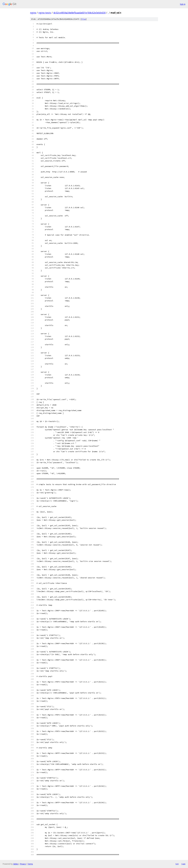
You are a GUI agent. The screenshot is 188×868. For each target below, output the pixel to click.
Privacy (23, 864)
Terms (30, 864)
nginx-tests (45, 13)
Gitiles (16, 864)
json (183, 864)
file (84, 19)
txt (177, 864)
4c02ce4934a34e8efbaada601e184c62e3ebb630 (79, 13)
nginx (33, 13)
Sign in (183, 4)
